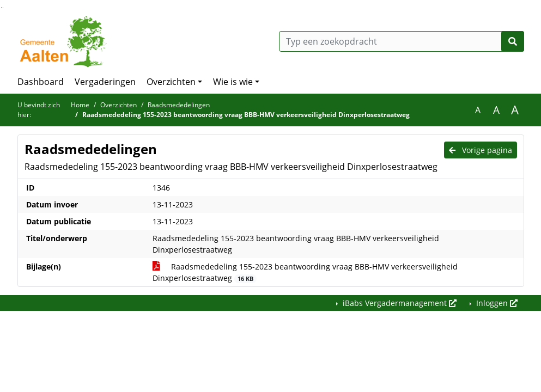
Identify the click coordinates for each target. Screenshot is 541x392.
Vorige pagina (481, 150)
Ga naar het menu (3, 7)
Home (80, 105)
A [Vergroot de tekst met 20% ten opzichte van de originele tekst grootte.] (496, 110)
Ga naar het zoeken (1, 7)
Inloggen (496, 303)
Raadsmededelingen (179, 105)
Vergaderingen (105, 82)
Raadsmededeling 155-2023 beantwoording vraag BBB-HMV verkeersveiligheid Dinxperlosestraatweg (305, 272)
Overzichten (171, 82)
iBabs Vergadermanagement (399, 303)
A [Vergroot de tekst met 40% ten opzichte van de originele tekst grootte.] (515, 110)
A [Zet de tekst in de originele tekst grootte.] (478, 110)
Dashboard (41, 82)
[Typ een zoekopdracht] (402, 41)
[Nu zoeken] (513, 41)
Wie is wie (233, 82)
